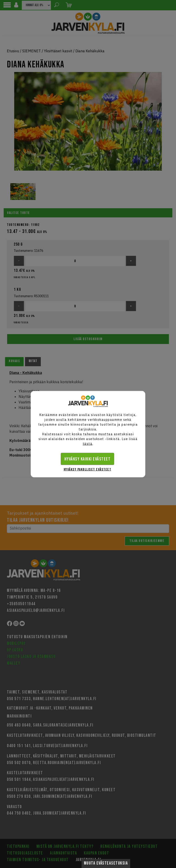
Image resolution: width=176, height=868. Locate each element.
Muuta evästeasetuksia (106, 863)
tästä (88, 444)
